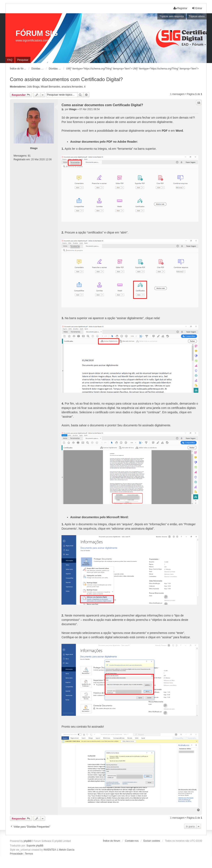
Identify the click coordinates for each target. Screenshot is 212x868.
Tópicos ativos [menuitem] (197, 16)
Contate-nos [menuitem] (132, 841)
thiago (34, 148)
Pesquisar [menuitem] (23, 60)
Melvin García (67, 850)
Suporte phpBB (35, 846)
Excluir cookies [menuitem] (152, 841)
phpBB (27, 841)
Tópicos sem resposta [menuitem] (172, 16)
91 (29, 156)
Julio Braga (33, 87)
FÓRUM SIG (37, 33)
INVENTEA (50, 850)
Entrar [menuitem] (197, 8)
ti (85, 87)
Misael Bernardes (50, 87)
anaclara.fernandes (72, 87)
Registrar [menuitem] (180, 8)
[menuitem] (16, 854)
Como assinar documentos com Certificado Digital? (66, 79)
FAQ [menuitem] (10, 60)
